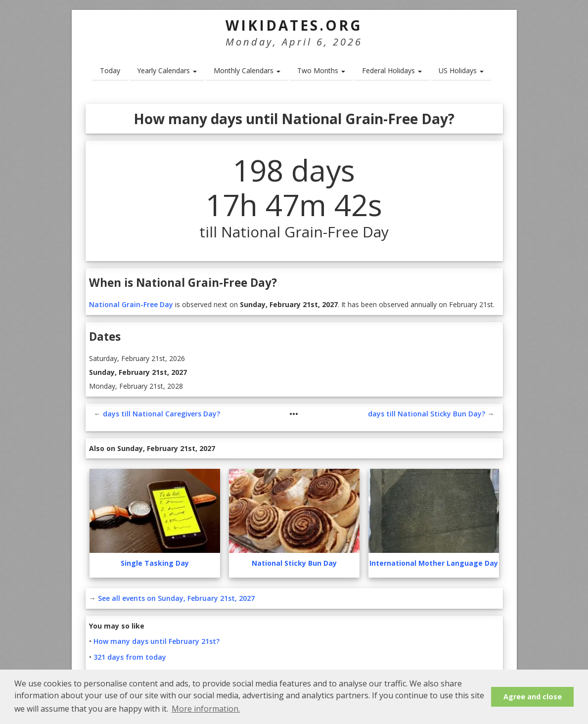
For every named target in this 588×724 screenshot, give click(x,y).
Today (110, 70)
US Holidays (461, 70)
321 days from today (130, 657)
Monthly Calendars (247, 70)
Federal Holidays (392, 70)
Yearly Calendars (167, 70)
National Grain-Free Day (131, 304)
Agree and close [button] (533, 697)
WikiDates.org (294, 25)
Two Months (321, 70)
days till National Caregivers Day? (161, 414)
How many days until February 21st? (157, 641)
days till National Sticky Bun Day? (427, 414)
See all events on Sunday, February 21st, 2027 (176, 598)
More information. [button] (206, 709)
